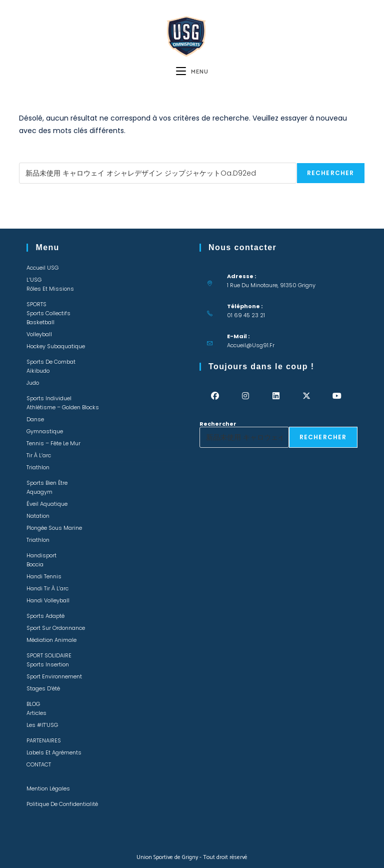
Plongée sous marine (54, 528)
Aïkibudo (38, 371)
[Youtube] (337, 396)
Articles (36, 713)
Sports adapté (45, 616)
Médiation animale (51, 640)
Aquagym (39, 492)
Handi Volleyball (48, 600)
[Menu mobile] (192, 72)
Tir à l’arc (39, 455)
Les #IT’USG (42, 725)
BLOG (33, 704)
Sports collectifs (48, 313)
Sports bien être (47, 483)
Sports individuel (49, 398)
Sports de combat (51, 362)
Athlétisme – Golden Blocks (63, 407)
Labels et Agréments (54, 752)
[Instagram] (245, 396)
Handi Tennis (44, 576)
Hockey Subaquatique (56, 346)
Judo (33, 383)
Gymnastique (45, 431)
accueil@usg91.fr (251, 345)
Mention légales (48, 788)
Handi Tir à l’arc (47, 588)
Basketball (40, 322)
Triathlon (38, 467)
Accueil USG (42, 268)
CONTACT (39, 764)
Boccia (35, 564)
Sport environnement (54, 676)
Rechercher (37, 160)
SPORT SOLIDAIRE (49, 655)
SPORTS (36, 304)
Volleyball (39, 334)
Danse (35, 419)
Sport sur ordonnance (56, 628)
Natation (38, 516)
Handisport (41, 555)
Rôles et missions (50, 289)
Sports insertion (48, 664)
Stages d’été (43, 688)
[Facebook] (215, 396)
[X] (306, 396)
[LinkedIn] (276, 396)
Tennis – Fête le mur (53, 443)
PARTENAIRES (44, 740)
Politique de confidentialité (62, 804)
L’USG (34, 280)
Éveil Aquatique (47, 504)
